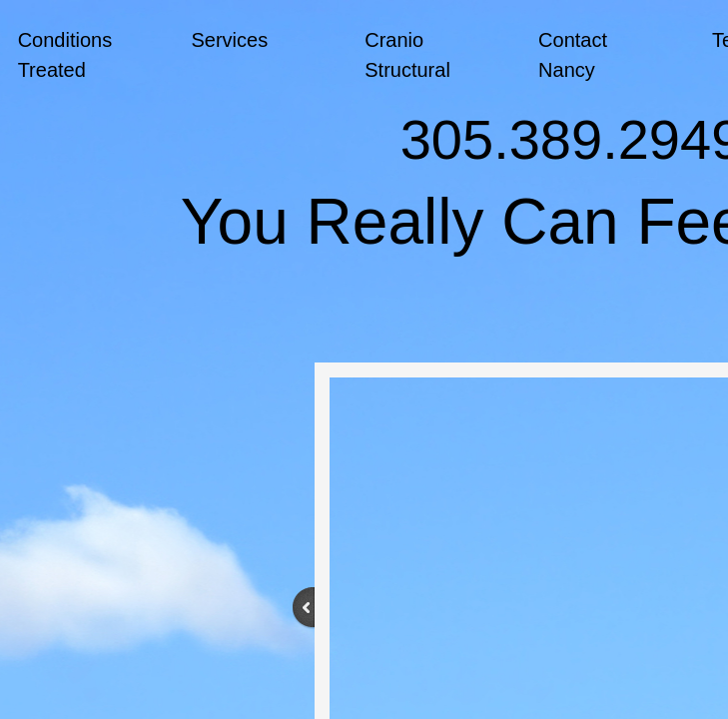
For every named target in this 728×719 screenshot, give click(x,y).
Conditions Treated (65, 55)
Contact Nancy (573, 55)
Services (229, 40)
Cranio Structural (407, 55)
